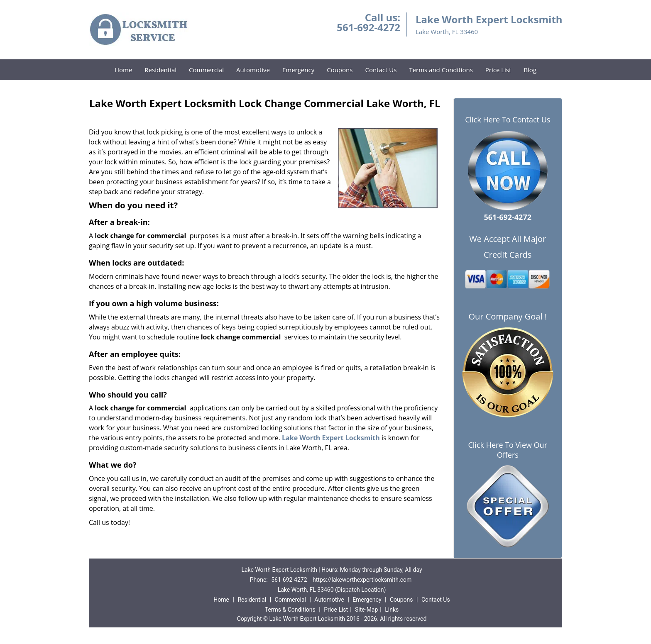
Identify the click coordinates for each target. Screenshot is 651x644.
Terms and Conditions (441, 70)
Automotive (253, 70)
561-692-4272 (368, 27)
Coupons (340, 70)
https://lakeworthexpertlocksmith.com (362, 580)
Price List (498, 70)
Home (123, 70)
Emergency (298, 70)
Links (392, 610)
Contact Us (381, 70)
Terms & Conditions (290, 610)
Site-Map (366, 610)
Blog (530, 70)
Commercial (206, 70)
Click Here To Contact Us (508, 120)
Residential (160, 70)
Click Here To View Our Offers (508, 450)
